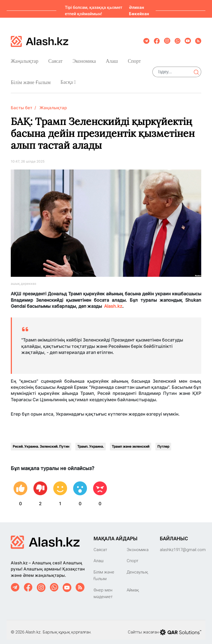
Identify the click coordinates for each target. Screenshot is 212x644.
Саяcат (55, 59)
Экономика (84, 59)
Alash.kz (113, 302)
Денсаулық (137, 568)
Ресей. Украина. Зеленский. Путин (41, 442)
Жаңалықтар (25, 59)
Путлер (163, 442)
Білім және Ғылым (31, 80)
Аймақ (133, 586)
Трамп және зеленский (131, 442)
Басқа (68, 80)
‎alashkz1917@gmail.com (183, 545)
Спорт (134, 59)
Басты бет (22, 103)
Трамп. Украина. (91, 442)
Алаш (112, 59)
